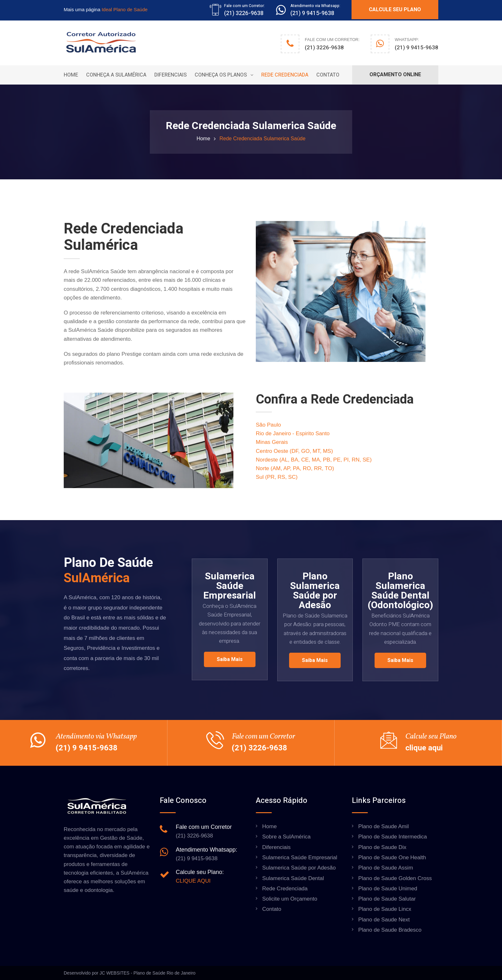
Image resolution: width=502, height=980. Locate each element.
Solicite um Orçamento (290, 899)
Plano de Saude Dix (382, 847)
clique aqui (424, 748)
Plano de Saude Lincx (385, 909)
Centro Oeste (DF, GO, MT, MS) (294, 451)
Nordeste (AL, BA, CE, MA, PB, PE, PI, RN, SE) (314, 460)
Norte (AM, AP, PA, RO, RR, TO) (295, 468)
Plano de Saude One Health (392, 857)
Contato (328, 75)
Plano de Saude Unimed (388, 889)
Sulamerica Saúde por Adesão (299, 868)
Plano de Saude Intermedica (393, 837)
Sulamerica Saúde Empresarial (300, 857)
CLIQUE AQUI (193, 881)
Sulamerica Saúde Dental (293, 878)
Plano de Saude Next (384, 920)
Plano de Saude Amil (384, 826)
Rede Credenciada (285, 75)
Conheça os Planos (221, 75)
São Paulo (268, 425)
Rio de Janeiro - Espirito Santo (293, 433)
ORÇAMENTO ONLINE (395, 75)
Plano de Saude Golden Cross (395, 878)
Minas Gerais (272, 442)
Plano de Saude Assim (386, 868)
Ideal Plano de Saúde (124, 9)
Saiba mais (230, 659)
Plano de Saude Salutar (387, 899)
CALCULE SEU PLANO (395, 10)
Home (71, 75)
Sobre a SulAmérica (286, 837)
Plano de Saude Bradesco (390, 930)
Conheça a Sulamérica (116, 75)
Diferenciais (170, 75)
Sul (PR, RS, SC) (277, 477)
